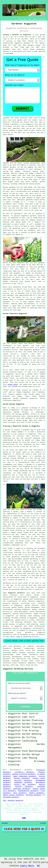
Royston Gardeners (24, 787)
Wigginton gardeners (17, 593)
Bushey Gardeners (37, 793)
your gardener (26, 418)
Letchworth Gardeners (24, 772)
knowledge (9, 54)
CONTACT (35, 19)
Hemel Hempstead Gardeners (25, 776)
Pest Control (30, 714)
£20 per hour (18, 194)
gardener (6, 118)
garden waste (13, 385)
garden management (32, 607)
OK (38, 866)
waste (5, 210)
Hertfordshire (39, 628)
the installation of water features (19, 601)
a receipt (23, 232)
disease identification (22, 614)
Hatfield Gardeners (34, 795)
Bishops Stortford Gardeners (24, 774)
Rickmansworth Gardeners (28, 791)
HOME (20, 19)
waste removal (31, 182)
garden (42, 35)
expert (37, 422)
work (15, 310)
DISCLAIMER (42, 19)
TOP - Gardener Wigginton (13, 800)
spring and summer (12, 171)
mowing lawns (38, 171)
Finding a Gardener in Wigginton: (17, 35)
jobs (5, 165)
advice (6, 273)
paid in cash (29, 226)
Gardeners (28, 770)
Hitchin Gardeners (22, 778)
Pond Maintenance (33, 751)
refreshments (8, 289)
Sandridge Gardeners (22, 789)
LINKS (25, 19)
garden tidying (38, 610)
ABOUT (30, 19)
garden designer (21, 412)
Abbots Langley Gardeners (14, 795)
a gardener (14, 124)
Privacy (43, 823)
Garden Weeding (32, 734)
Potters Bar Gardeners (25, 785)
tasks (23, 416)
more (36, 665)
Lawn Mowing (30, 758)
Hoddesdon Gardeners (23, 782)
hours (32, 202)
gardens (39, 176)
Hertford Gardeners (23, 780)
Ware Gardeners (20, 793)
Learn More (27, 866)
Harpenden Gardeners (11, 797)
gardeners (7, 180)
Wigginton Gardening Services (18, 669)
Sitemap (5, 823)
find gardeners (15, 646)
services (6, 133)
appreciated (24, 295)
